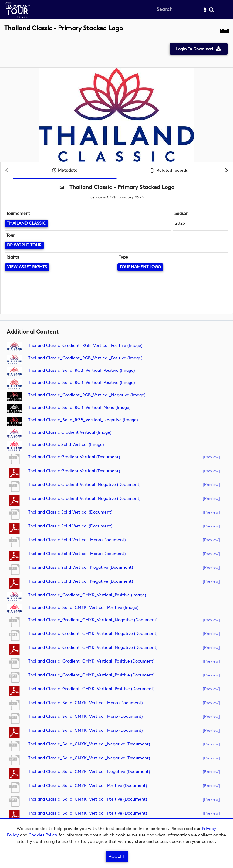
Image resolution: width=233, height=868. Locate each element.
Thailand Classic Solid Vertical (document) (70, 512)
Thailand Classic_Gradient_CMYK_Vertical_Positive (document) (91, 661)
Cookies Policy (43, 835)
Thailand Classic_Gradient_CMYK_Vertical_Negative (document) (93, 620)
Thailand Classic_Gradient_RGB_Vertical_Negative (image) (87, 395)
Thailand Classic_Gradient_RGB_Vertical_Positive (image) (85, 346)
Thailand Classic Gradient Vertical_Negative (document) (84, 485)
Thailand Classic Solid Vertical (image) (66, 444)
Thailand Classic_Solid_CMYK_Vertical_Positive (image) (83, 607)
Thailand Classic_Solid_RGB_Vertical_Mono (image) (79, 407)
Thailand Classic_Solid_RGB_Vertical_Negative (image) (83, 420)
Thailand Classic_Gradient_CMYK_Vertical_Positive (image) (87, 595)
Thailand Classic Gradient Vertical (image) (70, 432)
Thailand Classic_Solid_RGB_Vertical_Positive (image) (81, 370)
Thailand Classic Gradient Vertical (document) (74, 457)
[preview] (211, 457)
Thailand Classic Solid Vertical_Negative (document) (81, 567)
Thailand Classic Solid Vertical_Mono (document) (77, 540)
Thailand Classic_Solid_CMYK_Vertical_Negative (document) (89, 744)
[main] (116, 429)
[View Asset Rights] (27, 267)
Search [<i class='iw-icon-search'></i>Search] (212, 10)
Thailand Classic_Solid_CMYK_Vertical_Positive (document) (88, 786)
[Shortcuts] (225, 32)
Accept (116, 856)
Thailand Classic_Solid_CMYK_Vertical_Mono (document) (85, 703)
